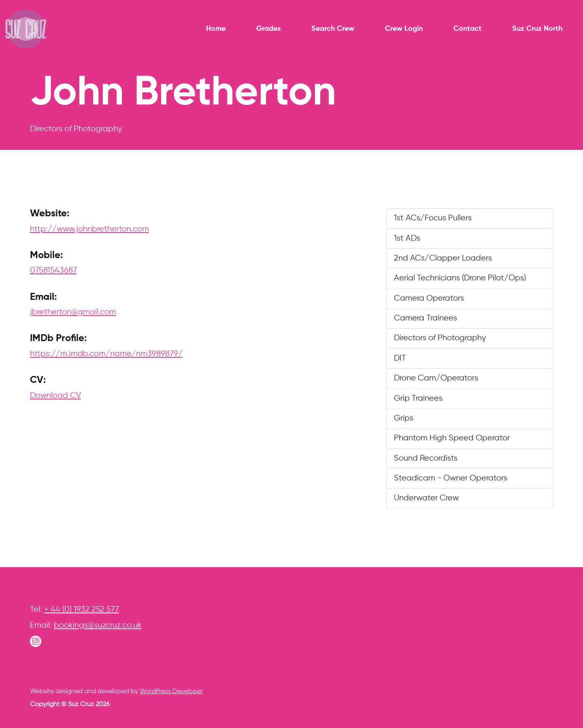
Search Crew (333, 29)
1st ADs (407, 238)
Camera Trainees (426, 318)
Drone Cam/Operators (436, 378)
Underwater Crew (426, 498)
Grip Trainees (418, 398)
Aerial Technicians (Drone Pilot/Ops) (460, 278)
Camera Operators (429, 298)
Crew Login (404, 29)
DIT (400, 358)
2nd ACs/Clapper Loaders (443, 258)
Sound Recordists (426, 458)
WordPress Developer (171, 692)
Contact (467, 29)
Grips (404, 418)
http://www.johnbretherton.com (89, 229)
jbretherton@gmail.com (73, 312)
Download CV (55, 396)
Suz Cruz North (537, 29)
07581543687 (53, 270)
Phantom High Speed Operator (452, 438)
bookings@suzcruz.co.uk (98, 625)
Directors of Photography (440, 338)
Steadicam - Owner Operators (451, 478)
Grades (268, 29)
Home (216, 29)
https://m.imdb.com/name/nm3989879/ (106, 354)
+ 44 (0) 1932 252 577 (82, 610)
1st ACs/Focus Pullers (433, 218)
